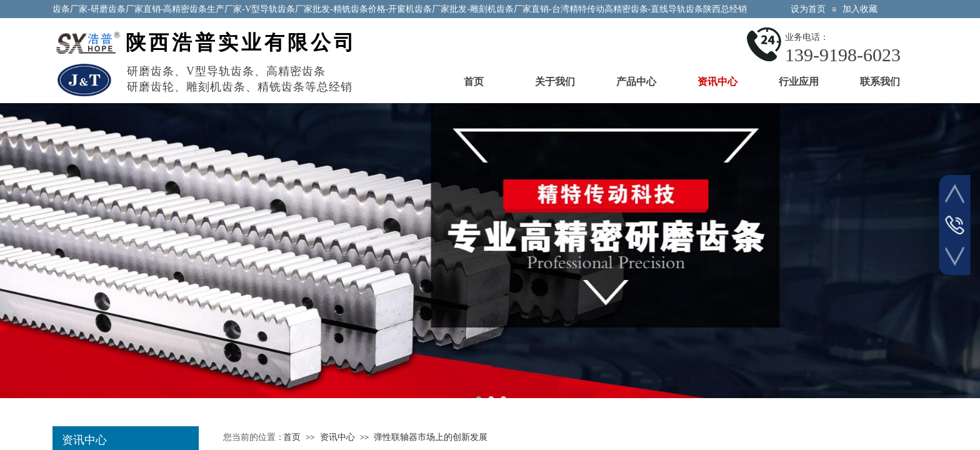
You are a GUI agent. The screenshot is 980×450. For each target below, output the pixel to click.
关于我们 (555, 82)
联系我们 (880, 82)
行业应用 (799, 82)
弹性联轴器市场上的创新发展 (431, 437)
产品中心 (636, 82)
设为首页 (808, 9)
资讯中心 (717, 82)
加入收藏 (860, 9)
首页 (474, 82)
